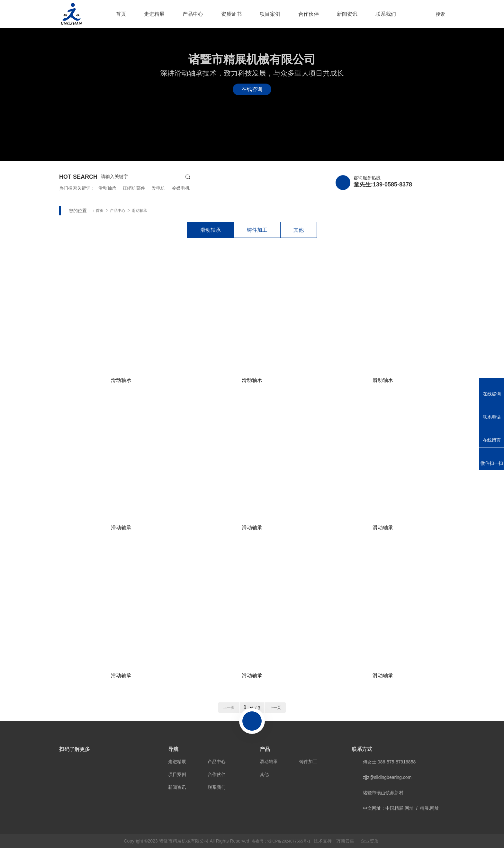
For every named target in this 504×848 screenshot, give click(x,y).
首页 (121, 14)
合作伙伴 (309, 14)
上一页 (229, 708)
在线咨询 (252, 89)
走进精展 (154, 14)
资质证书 (231, 14)
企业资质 (370, 841)
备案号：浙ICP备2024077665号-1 (281, 841)
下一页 (275, 708)
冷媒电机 (181, 188)
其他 (299, 230)
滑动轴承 (107, 188)
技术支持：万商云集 (334, 841)
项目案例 (270, 14)
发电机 (158, 188)
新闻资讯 (347, 14)
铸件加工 (257, 230)
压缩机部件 (134, 188)
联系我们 (386, 14)
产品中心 (193, 14)
